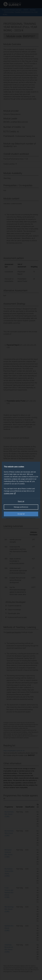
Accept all (21, 514)
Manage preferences (21, 507)
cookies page (10, 493)
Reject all (21, 501)
